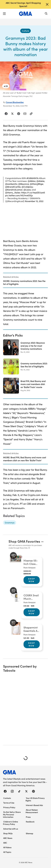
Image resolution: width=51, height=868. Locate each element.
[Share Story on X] (12, 114)
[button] (4, 14)
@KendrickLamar (14, 190)
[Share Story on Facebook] (6, 114)
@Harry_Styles (13, 192)
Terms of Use (9, 803)
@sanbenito (11, 184)
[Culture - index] (26, 31)
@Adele (40, 181)
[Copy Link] (31, 114)
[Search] (46, 14)
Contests (7, 798)
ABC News (8, 838)
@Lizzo (27, 190)
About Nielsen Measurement (32, 811)
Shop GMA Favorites (24, 541)
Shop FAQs (8, 833)
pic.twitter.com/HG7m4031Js (19, 195)
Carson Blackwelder (15, 102)
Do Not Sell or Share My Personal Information (12, 814)
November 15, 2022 (34, 201)
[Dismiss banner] (47, 4)
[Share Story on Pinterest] (19, 114)
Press (28, 817)
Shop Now (32, 580)
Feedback (30, 822)
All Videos (7, 847)
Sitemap (30, 833)
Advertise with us (11, 829)
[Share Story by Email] (25, 114)
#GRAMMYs (33, 178)
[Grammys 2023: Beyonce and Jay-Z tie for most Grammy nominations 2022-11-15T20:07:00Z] (25, 347)
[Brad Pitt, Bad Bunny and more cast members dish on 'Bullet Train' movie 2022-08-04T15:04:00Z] (25, 386)
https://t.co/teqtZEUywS (33, 192)
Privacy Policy (9, 807)
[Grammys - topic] (10, 523)
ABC (5, 843)
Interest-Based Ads (34, 805)
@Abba (32, 181)
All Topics (7, 852)
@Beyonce (24, 184)
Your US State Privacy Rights (35, 799)
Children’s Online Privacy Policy (10, 823)
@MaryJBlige (37, 184)
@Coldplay (27, 187)
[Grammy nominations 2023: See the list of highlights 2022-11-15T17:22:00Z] (25, 366)
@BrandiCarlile (13, 187)
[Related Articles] (25, 280)
